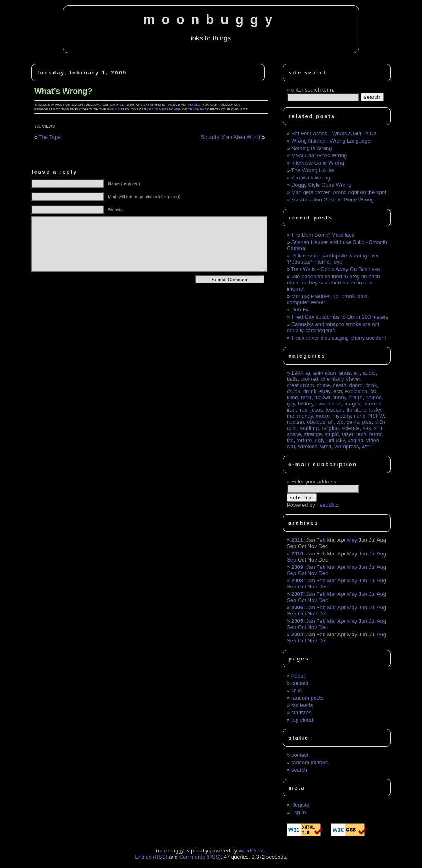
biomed (309, 379)
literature (356, 410)
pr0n (380, 422)
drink (371, 385)
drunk (310, 391)
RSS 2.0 (113, 109)
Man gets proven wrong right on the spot (339, 192)
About (298, 676)
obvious (316, 422)
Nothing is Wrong (311, 148)
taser (348, 434)
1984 (297, 373)
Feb (321, 540)
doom (356, 385)
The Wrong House (313, 170)
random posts (307, 698)
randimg (309, 428)
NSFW (376, 416)
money (305, 416)
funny (340, 397)
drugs (294, 391)
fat (373, 391)
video (373, 440)
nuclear (295, 422)
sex (367, 428)
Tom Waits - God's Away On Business (336, 269)
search (299, 770)
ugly (320, 440)
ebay (325, 391)
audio (369, 373)
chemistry (332, 379)
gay (291, 404)
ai (308, 373)
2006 (297, 607)
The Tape (50, 137)
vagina (355, 440)
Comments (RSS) (200, 857)
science (351, 428)
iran (291, 410)
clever (353, 379)
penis (353, 422)
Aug (381, 554)
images (194, 105)
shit (378, 428)
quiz (292, 428)
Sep (291, 560)
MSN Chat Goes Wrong (319, 155)
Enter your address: (314, 482)
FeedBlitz (327, 505)
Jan (311, 554)
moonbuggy (211, 20)
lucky (375, 410)
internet (372, 404)
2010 (297, 554)
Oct (302, 573)
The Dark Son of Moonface (323, 235)
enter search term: (313, 90)
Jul (372, 554)
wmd (326, 446)
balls (292, 379)
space (294, 434)
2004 (297, 634)
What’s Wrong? (63, 91)
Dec (323, 573)
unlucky (336, 440)
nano (360, 416)
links (297, 690)
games (374, 397)
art (357, 373)
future (356, 397)
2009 (297, 567)
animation (324, 373)
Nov (312, 573)
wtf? (367, 446)
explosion (356, 391)
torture (304, 440)
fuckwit (322, 397)
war (291, 446)
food (306, 397)
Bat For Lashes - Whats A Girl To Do (334, 133)
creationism (300, 385)
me (290, 416)
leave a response (164, 109)
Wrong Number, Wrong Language (331, 141)
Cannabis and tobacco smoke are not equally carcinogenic (333, 327)
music (323, 416)
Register (301, 805)
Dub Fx (300, 310)
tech (361, 434)
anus (345, 373)
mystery (342, 416)
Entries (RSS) (151, 857)
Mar (331, 567)
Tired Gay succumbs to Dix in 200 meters (340, 317)
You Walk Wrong (311, 178)
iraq (303, 410)
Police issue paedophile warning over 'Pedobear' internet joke (333, 259)
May (352, 540)
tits (290, 440)
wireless (308, 446)
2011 (297, 540)
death (340, 385)
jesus (317, 410)
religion (330, 428)
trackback (199, 109)
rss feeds (302, 705)
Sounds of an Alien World (231, 137)
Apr (342, 567)
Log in (298, 812)
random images (310, 762)
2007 (297, 594)
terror (375, 434)
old (340, 422)
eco (338, 391)
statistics (301, 713)
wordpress (346, 446)
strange (313, 434)
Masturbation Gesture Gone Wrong (333, 200)
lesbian (334, 410)
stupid (332, 434)
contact (300, 683)
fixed (292, 397)
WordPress (252, 851)
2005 (297, 621)
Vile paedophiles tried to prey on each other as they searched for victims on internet (333, 283)
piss (367, 422)
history (305, 404)
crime (324, 385)
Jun (363, 554)
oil (331, 422)
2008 (297, 581)
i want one (328, 404)
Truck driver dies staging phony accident (339, 338)
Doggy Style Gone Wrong (321, 185)
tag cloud (302, 720)
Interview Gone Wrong (318, 163)
